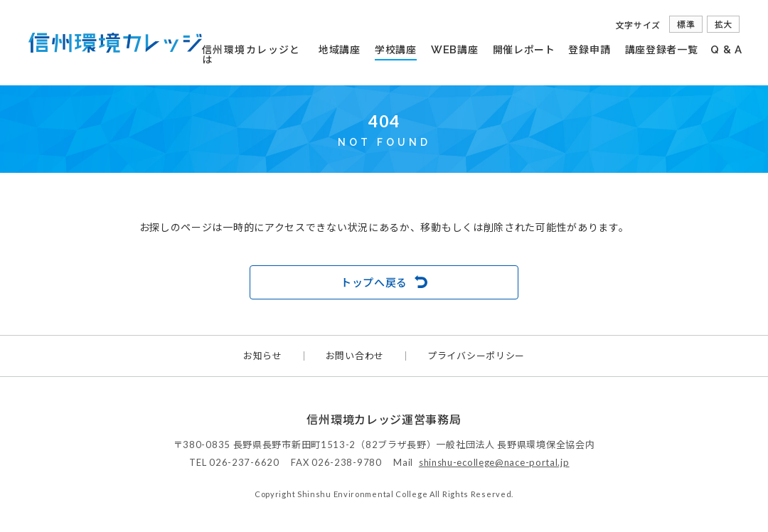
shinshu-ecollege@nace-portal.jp (494, 462)
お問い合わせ (355, 356)
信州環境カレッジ (115, 43)
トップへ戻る (374, 282)
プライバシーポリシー (476, 356)
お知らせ (263, 356)
